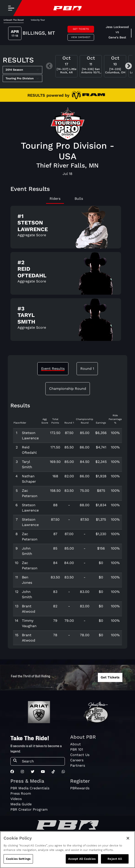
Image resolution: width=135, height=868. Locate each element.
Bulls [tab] (79, 199)
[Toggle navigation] (11, 8)
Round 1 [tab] (87, 369)
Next (128, 66)
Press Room (21, 793)
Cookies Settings (18, 859)
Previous (49, 66)
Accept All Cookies (82, 859)
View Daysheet (81, 37)
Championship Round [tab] (68, 389)
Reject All (115, 859)
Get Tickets (81, 29)
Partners (78, 765)
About (75, 744)
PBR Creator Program (29, 809)
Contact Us (80, 755)
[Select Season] (22, 70)
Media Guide (21, 804)
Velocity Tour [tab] (38, 20)
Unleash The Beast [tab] (14, 20)
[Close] (128, 839)
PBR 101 (77, 749)
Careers (77, 760)
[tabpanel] (67, 275)
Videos (16, 799)
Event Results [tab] (53, 369)
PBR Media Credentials (30, 788)
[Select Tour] (22, 78)
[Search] (42, 761)
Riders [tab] (55, 199)
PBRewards (80, 788)
